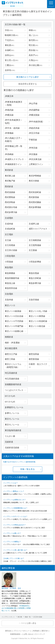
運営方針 (45, 631)
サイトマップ (40, 634)
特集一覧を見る (28, 469)
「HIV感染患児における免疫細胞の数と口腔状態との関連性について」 (16, 608)
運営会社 (8, 631)
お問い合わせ (28, 634)
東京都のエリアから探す (28, 77)
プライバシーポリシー (22, 631)
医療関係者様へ (16, 634)
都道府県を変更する (28, 84)
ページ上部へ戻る (29, 623)
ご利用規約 (36, 631)
